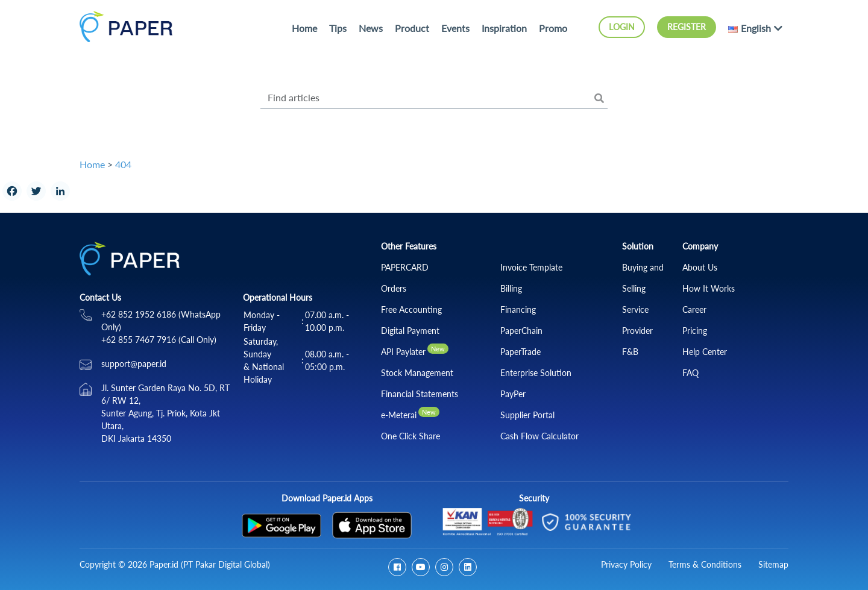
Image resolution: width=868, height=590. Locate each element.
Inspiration (504, 28)
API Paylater (403, 352)
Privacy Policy (626, 564)
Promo (553, 28)
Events (455, 28)
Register (687, 27)
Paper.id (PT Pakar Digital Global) (210, 564)
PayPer (513, 394)
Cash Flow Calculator (539, 436)
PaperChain (521, 331)
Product (412, 28)
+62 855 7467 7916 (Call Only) (159, 340)
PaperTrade (520, 352)
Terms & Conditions (705, 564)
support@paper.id (134, 364)
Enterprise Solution (536, 373)
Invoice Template (531, 267)
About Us (700, 267)
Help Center (705, 352)
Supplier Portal (527, 415)
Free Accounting (411, 309)
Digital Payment (410, 331)
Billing (511, 288)
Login (622, 27)
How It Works (709, 288)
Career (694, 309)
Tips (338, 28)
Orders (394, 288)
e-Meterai (399, 415)
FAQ (690, 373)
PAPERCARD (405, 267)
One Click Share (410, 436)
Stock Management (417, 373)
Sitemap (773, 564)
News (371, 28)
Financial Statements (420, 394)
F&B (630, 352)
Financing (518, 309)
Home (304, 28)
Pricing (695, 331)
